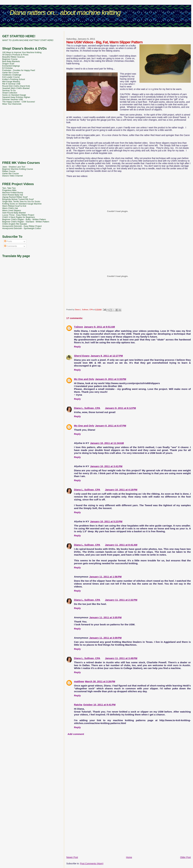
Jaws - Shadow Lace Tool (14, 167)
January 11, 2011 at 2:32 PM (121, 600)
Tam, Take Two (9, 188)
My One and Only (84, 379)
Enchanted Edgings (11, 66)
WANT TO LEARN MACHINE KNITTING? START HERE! (28, 40)
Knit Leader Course (11, 77)
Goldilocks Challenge (12, 75)
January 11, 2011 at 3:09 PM (105, 638)
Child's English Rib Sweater (15, 224)
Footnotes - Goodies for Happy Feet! (19, 70)
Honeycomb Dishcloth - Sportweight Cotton (22, 228)
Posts (8, 241)
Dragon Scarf (8, 64)
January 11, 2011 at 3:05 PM (105, 617)
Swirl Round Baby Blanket (14, 213)
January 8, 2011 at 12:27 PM (107, 356)
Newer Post (72, 857)
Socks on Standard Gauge (14, 95)
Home (129, 857)
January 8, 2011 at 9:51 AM (99, 327)
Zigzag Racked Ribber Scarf (15, 197)
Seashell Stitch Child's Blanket (16, 88)
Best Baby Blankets (11, 61)
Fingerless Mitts (9, 190)
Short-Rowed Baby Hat (13, 195)
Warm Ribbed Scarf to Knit (14, 206)
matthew (79, 681)
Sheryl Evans (82, 356)
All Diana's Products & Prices (15, 55)
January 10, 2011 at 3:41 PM (106, 466)
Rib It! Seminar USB (11, 84)
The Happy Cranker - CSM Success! (19, 102)
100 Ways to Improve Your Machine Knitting (22, 52)
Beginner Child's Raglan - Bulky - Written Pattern (24, 219)
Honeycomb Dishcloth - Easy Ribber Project (22, 226)
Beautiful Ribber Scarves (13, 57)
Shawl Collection (10, 93)
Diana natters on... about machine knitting (65, 13)
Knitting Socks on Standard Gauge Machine (22, 204)
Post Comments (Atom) (92, 864)
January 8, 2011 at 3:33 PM (111, 379)
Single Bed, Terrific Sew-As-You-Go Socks (21, 202)
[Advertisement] (96, 30)
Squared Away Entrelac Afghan (16, 97)
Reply (77, 347)
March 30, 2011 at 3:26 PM (100, 681)
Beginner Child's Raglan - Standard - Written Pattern (26, 222)
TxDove (79, 327)
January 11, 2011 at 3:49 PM (121, 658)
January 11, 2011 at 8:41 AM (121, 545)
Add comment (76, 734)
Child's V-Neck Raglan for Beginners (19, 217)
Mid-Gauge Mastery (11, 82)
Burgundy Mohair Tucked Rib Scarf (18, 199)
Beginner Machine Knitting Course (18, 169)
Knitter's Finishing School (14, 79)
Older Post (185, 857)
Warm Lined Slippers (12, 211)
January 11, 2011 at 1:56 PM (105, 577)
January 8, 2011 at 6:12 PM (120, 408)
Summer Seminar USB (13, 100)
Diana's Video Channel (13, 176)
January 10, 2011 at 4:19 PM (121, 490)
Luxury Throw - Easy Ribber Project (18, 215)
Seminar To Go (9, 91)
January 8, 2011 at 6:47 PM (111, 426)
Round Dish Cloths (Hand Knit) (16, 86)
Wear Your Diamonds (12, 104)
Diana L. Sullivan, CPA (87, 408)
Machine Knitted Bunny (13, 193)
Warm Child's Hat (10, 208)
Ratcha (78, 705)
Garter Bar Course (10, 73)
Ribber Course (9, 171)
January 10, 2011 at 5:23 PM (106, 521)
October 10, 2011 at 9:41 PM (99, 705)
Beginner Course (10, 59)
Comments (11, 246)
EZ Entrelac (8, 68)
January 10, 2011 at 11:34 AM (107, 443)
